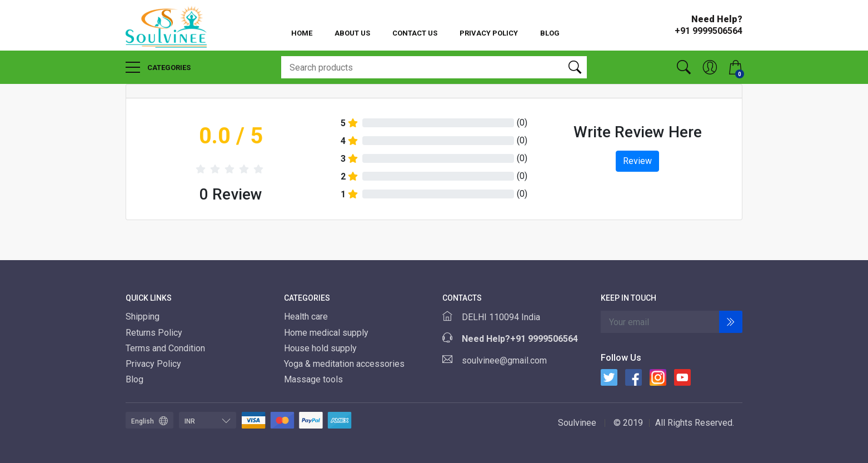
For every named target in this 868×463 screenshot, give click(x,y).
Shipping (143, 317)
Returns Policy (154, 333)
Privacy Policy (489, 33)
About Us (352, 33)
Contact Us (415, 33)
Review (637, 161)
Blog (550, 33)
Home (302, 33)
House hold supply (321, 348)
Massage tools (315, 379)
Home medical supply (327, 333)
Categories (158, 67)
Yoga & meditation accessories (345, 364)
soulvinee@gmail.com (504, 360)
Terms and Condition (165, 348)
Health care (307, 317)
